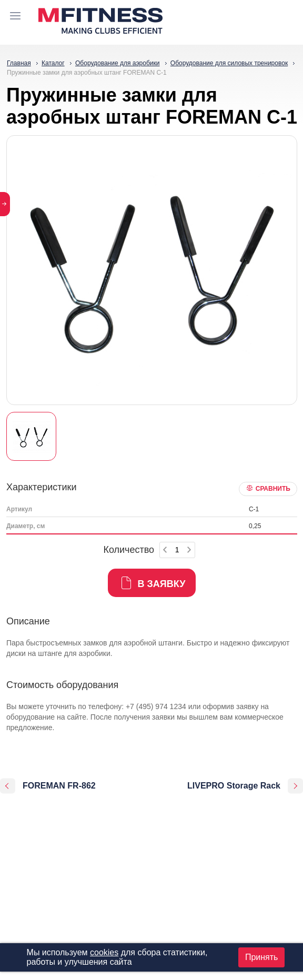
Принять (262, 957)
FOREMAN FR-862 (59, 786)
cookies (104, 952)
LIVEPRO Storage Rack (234, 786)
